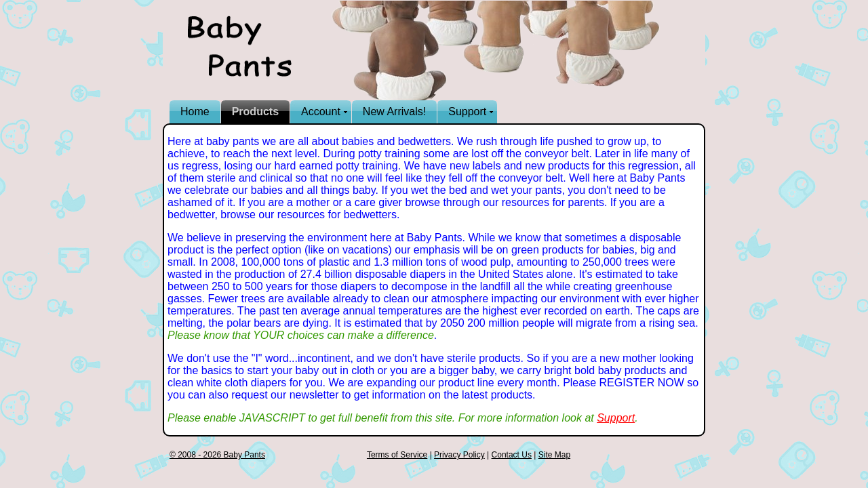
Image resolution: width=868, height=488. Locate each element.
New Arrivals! (394, 111)
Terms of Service (397, 455)
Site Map (554, 455)
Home (195, 111)
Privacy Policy (459, 455)
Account (321, 111)
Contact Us (512, 455)
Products (255, 111)
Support (467, 111)
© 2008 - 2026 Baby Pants (217, 455)
